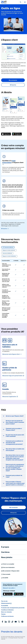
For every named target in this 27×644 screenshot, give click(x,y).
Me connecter (13, 80)
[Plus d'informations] (3, 165)
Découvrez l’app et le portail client (13, 376)
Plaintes (3, 614)
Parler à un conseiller (8, 564)
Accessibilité (5, 606)
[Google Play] (17, 134)
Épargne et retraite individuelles (9, 256)
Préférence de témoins (7, 616)
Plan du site (4, 601)
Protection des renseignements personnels (13, 608)
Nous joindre (7, 557)
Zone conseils (6, 574)
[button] (21, 2)
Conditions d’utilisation (7, 610)
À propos (5, 547)
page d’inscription (9, 162)
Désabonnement (6, 603)
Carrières (5, 552)
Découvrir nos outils (9, 588)
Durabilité (5, 578)
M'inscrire (13, 85)
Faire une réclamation (8, 568)
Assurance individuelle (7, 253)
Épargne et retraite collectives (9, 250)
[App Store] (6, 134)
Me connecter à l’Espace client (10, 571)
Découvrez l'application (10, 397)
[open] (25, 2)
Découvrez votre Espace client (12, 354)
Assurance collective (9, 247)
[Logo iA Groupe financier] (4, 3)
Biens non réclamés (6, 612)
